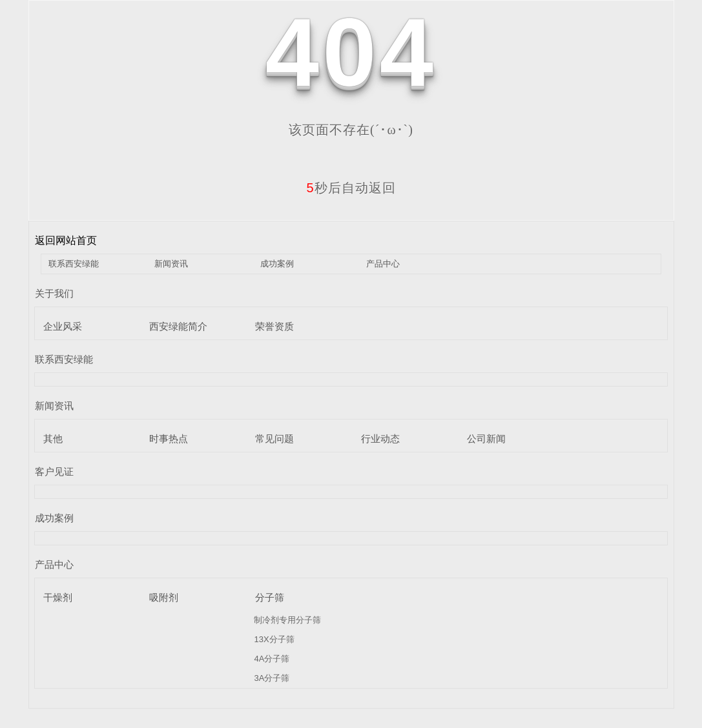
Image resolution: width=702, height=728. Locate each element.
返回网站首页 (66, 240)
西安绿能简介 (178, 326)
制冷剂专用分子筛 (287, 620)
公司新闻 (486, 439)
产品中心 (383, 264)
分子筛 (270, 597)
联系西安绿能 (74, 264)
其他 (53, 439)
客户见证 (54, 471)
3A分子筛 (272, 678)
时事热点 (169, 439)
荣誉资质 (274, 326)
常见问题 (274, 439)
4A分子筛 (272, 659)
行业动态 (380, 439)
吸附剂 (164, 597)
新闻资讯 (171, 264)
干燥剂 (58, 597)
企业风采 (63, 326)
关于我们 (54, 293)
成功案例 (277, 264)
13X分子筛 (274, 639)
